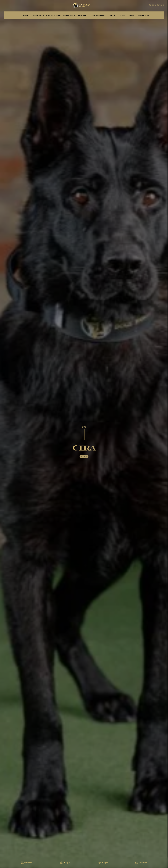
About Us (37, 16)
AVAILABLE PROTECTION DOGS (59, 16)
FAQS (131, 16)
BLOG (122, 16)
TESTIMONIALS (98, 16)
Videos (112, 16)
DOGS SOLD (82, 16)
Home (26, 16)
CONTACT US (144, 16)
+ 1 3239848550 (154, 5)
